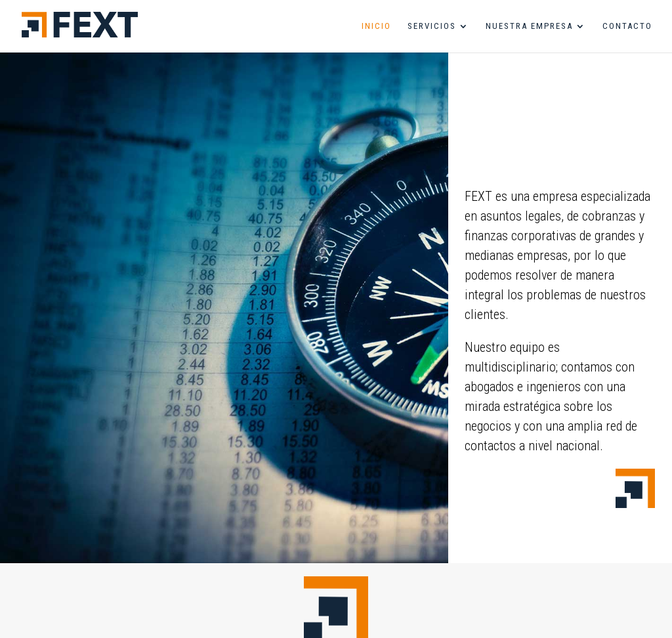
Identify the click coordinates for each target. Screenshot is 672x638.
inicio (376, 26)
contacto (627, 26)
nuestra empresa (529, 26)
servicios (432, 26)
